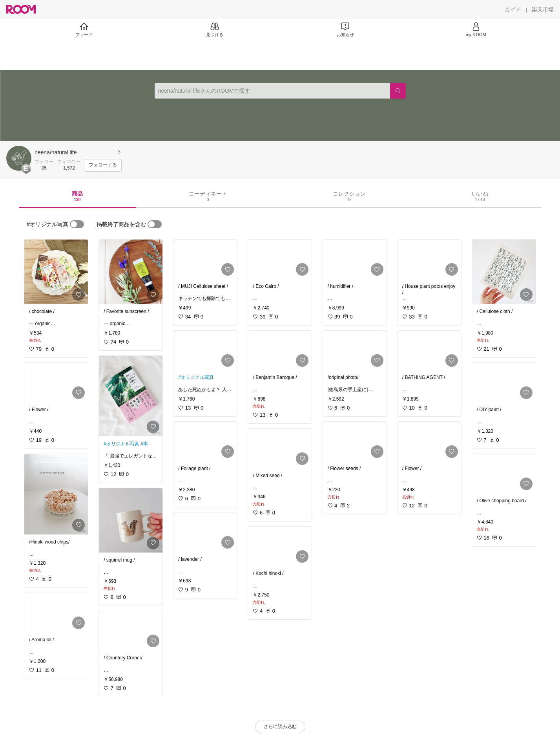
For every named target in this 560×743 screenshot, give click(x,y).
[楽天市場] (543, 9)
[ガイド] (513, 9)
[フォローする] (103, 165)
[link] (56, 272)
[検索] (398, 91)
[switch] (77, 224)
